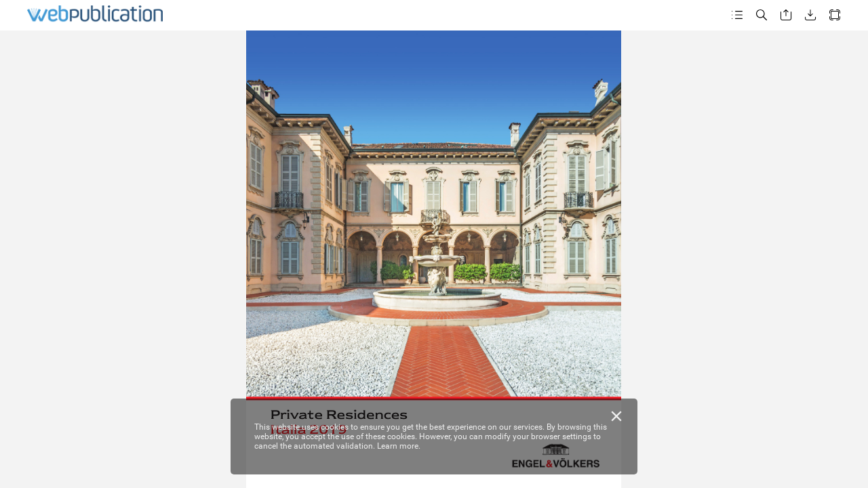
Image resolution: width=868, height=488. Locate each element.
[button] (737, 15)
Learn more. (399, 446)
